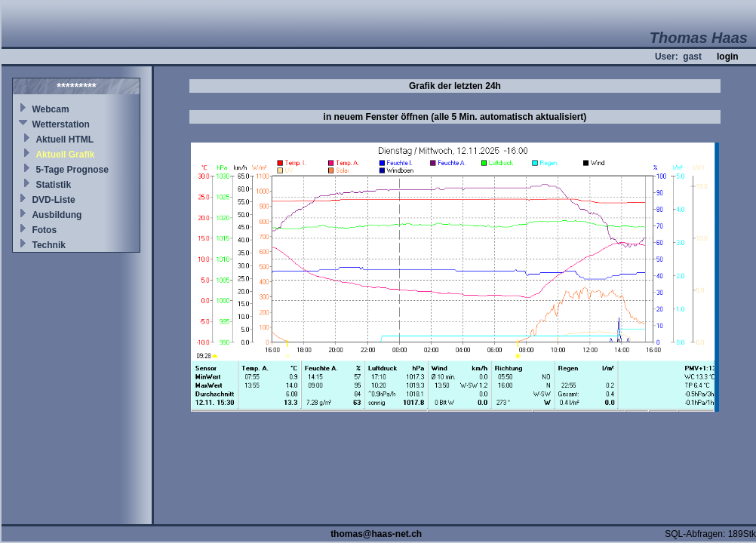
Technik (48, 245)
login (728, 57)
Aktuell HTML (65, 140)
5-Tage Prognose (72, 170)
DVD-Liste (53, 200)
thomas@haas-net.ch (376, 534)
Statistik (53, 185)
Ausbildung (57, 215)
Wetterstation (60, 124)
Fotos (44, 230)
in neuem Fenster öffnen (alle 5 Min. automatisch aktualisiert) (455, 117)
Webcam (50, 109)
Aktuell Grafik (65, 155)
